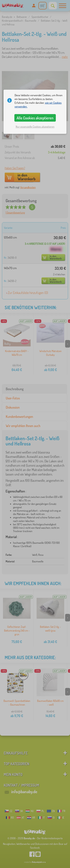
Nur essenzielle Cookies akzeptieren (35, 127)
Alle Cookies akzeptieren (35, 118)
